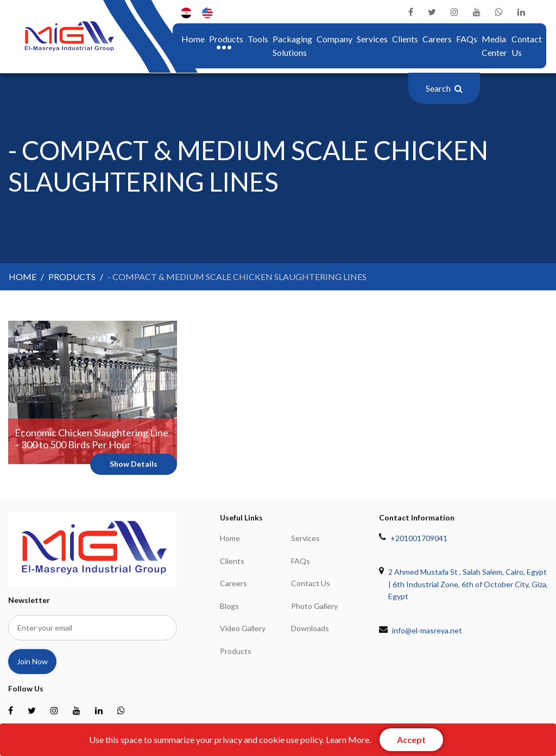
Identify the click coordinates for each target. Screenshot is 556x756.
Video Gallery (243, 628)
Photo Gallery (314, 606)
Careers (437, 39)
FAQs (467, 39)
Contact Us (527, 46)
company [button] (334, 39)
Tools (258, 39)
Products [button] (226, 39)
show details (134, 464)
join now (32, 661)
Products (236, 651)
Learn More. (348, 739)
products (72, 277)
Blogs (229, 606)
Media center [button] (494, 46)
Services (372, 39)
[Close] (411, 740)
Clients (405, 39)
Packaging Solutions (292, 46)
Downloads (310, 628)
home (193, 38)
